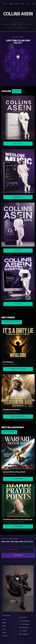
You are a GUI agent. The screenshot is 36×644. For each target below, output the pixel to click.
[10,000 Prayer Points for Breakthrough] (18, 507)
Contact (5, 636)
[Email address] (18, 549)
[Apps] (18, 229)
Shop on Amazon (9, 432)
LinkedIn (24, 634)
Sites (23, 4)
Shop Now (17, 91)
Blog (28, 4)
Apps (17, 4)
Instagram (25, 621)
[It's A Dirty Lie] (18, 350)
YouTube (24, 628)
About (4, 632)
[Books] (18, 122)
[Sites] (18, 282)
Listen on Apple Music (12, 322)
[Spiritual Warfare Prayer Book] (18, 460)
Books (5, 4)
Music (11, 4)
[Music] (18, 175)
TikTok (23, 631)
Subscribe (18, 555)
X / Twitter (24, 624)
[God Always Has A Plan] (18, 397)
